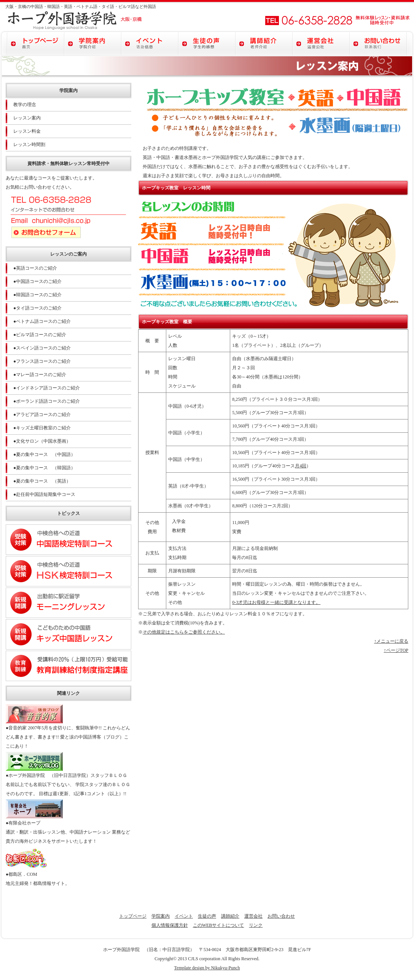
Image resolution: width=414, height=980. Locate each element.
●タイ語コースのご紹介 (37, 308)
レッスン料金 (27, 131)
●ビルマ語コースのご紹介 (40, 335)
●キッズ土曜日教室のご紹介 (42, 428)
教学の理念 (25, 105)
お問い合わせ (281, 916)
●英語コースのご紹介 (35, 268)
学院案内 (161, 916)
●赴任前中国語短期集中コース (44, 494)
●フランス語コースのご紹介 (42, 361)
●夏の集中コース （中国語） (44, 454)
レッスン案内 (27, 118)
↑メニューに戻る (391, 641)
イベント (184, 916)
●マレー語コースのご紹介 (40, 375)
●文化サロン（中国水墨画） (42, 441)
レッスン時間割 (29, 145)
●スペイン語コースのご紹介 (42, 348)
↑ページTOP (396, 650)
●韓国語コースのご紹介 (37, 295)
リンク (256, 925)
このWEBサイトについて (219, 925)
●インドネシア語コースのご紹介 (47, 388)
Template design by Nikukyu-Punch (207, 968)
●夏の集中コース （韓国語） (44, 468)
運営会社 (253, 916)
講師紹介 (230, 916)
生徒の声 (207, 916)
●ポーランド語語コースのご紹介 (47, 401)
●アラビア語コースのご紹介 (42, 415)
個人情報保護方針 (170, 925)
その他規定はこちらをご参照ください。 (184, 632)
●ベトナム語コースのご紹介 (42, 321)
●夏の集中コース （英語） (42, 481)
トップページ (133, 916)
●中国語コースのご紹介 (37, 281)
